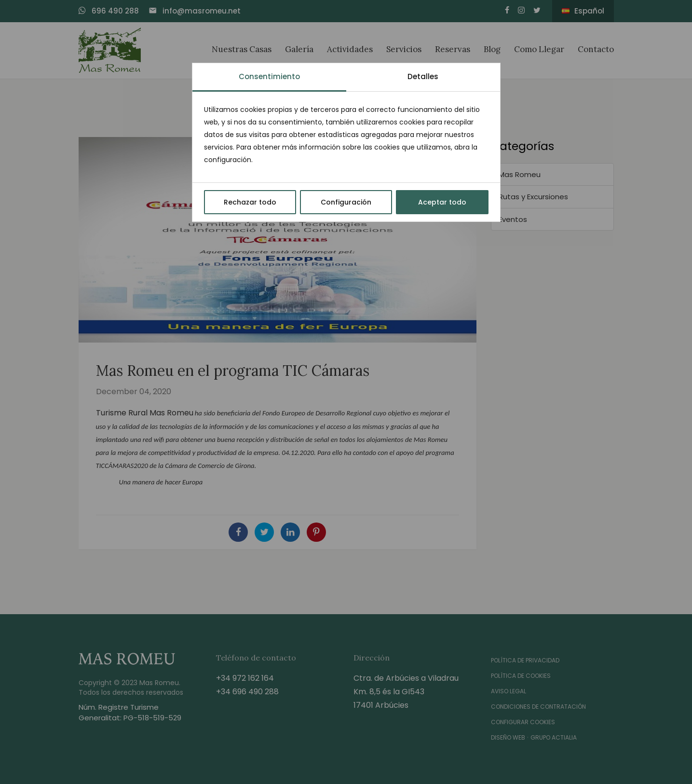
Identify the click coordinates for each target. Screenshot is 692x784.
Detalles (423, 76)
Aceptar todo (442, 202)
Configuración (346, 202)
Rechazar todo (250, 202)
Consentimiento (269, 76)
